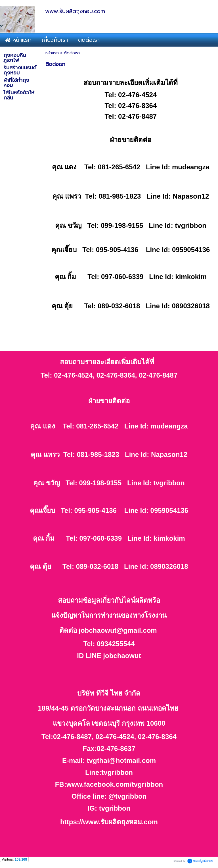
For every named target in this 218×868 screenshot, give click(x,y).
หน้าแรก (52, 53)
